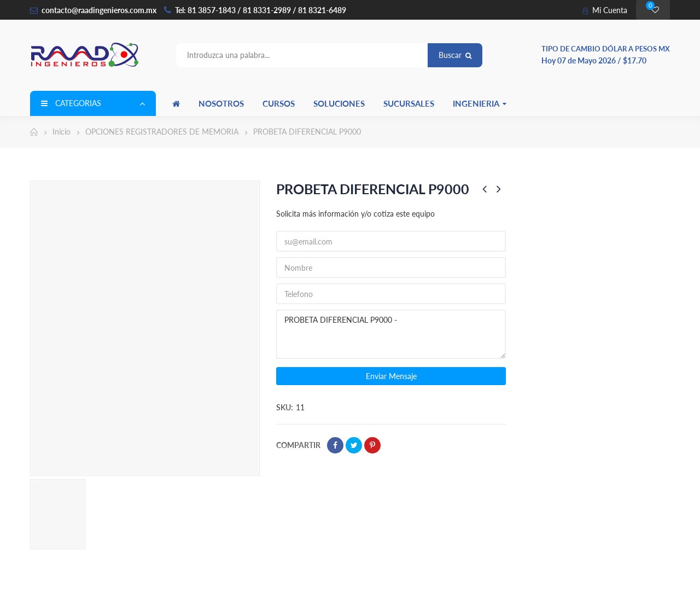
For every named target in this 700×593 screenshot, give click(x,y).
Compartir (335, 445)
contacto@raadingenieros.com (93, 10)
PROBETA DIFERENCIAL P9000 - (391, 334)
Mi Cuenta (605, 10)
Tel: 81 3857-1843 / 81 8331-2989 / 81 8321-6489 (261, 10)
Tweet (354, 445)
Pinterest (372, 445)
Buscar (455, 55)
